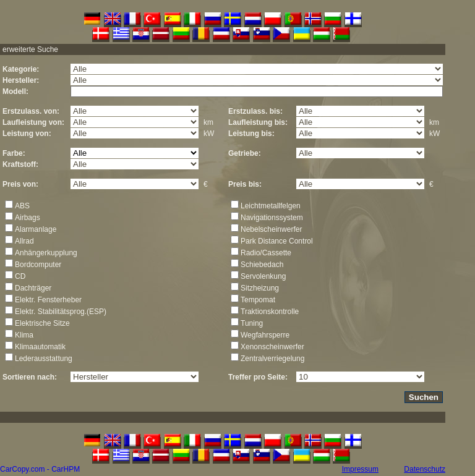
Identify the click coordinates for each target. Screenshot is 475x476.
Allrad (24, 241)
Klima (24, 335)
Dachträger (33, 288)
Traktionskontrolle (270, 312)
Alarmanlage (36, 229)
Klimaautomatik (40, 347)
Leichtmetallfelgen (271, 206)
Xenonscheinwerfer (272, 347)
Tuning (252, 323)
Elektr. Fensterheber (48, 300)
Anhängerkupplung (46, 253)
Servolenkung (263, 276)
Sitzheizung (260, 288)
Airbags (28, 218)
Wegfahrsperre (265, 335)
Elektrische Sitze (42, 323)
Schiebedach (262, 265)
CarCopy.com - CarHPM (40, 469)
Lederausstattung (44, 359)
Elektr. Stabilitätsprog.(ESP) (61, 312)
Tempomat (258, 300)
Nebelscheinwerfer (271, 229)
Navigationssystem (272, 218)
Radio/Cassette (266, 253)
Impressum (360, 469)
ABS (22, 206)
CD (20, 276)
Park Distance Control (277, 241)
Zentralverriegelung (272, 359)
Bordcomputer (38, 265)
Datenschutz (425, 469)
